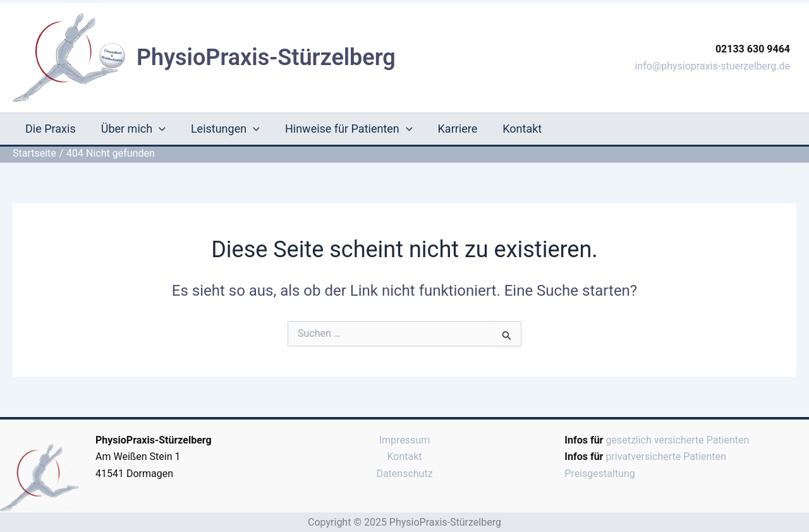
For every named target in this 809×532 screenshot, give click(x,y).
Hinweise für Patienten (349, 129)
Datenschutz (404, 474)
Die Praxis (51, 129)
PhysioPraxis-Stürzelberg (266, 57)
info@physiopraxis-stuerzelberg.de (712, 66)
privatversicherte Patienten (666, 456)
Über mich (133, 129)
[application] (159, 129)
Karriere (458, 129)
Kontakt (522, 129)
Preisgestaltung (599, 474)
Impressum (405, 440)
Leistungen (225, 129)
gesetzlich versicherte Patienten (677, 440)
